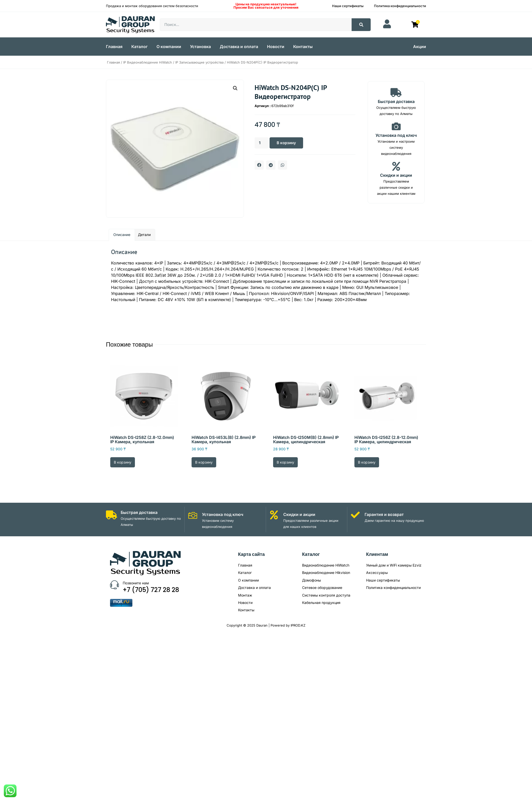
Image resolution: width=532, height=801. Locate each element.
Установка (200, 47)
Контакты (303, 47)
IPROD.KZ (298, 625)
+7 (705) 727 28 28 (151, 590)
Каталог (139, 47)
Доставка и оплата (239, 47)
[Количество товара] (262, 143)
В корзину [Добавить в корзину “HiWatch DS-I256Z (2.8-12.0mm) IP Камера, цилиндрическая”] (367, 462)
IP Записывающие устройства (199, 62)
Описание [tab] (122, 235)
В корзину (288, 143)
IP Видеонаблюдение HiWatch (148, 62)
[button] (235, 88)
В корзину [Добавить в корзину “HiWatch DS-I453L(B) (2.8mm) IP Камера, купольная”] (204, 462)
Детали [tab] (144, 235)
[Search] (361, 25)
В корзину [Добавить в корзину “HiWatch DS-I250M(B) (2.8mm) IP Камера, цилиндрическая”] (285, 462)
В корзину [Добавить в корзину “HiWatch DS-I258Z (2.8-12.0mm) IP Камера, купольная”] (123, 462)
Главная (114, 47)
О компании (169, 47)
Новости (276, 47)
